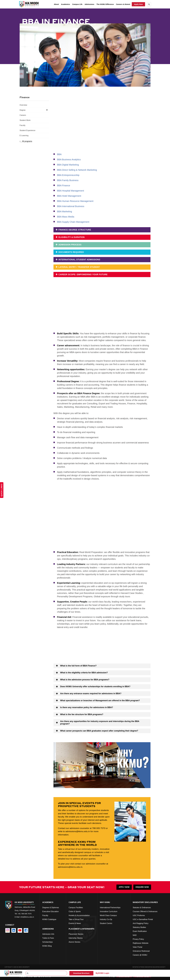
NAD (135, 935)
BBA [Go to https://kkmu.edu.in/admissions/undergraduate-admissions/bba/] (59, 154)
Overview (23, 105)
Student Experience (28, 130)
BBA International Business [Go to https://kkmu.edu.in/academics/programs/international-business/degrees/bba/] (71, 206)
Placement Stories (76, 934)
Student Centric (106, 923)
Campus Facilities (76, 907)
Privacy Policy (138, 939)
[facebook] (26, 930)
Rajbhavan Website (141, 943)
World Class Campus (108, 915)
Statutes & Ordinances (142, 907)
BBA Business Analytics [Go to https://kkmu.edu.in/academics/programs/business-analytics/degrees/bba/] (69, 160)
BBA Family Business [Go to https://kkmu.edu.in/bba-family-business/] (68, 180)
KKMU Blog (47, 946)
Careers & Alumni (123, 4)
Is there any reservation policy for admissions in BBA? (87, 707)
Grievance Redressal (141, 951)
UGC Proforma (139, 915)
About (56, 4)
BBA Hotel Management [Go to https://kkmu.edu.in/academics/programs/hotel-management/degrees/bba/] (69, 196)
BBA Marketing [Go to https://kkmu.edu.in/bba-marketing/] (65, 211)
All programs (26, 141)
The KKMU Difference (105, 4)
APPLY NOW (124, 887)
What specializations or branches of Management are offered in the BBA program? (100, 700)
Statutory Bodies (139, 927)
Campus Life (77, 4)
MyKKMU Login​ (102, 973)
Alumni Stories (74, 942)
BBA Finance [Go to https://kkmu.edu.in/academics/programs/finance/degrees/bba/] (64, 185)
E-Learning (24, 136)
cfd (43, 950)
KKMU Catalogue (49, 919)
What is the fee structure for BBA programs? (82, 714)
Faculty (23, 125)
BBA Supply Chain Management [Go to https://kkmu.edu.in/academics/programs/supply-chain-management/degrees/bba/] (73, 222)
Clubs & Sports (75, 911)
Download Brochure (81, 973)
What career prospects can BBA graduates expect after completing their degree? (99, 731)
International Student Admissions (79, 260)
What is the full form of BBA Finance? (78, 665)
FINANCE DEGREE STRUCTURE (75, 230)
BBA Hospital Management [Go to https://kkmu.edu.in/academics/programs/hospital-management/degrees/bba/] (71, 191)
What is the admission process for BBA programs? (85, 679)
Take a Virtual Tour (76, 919)
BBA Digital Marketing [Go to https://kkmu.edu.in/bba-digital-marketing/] (68, 165)
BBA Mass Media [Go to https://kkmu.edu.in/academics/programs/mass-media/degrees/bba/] (66, 217)
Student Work (25, 120)
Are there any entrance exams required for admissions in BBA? (91, 693)
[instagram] (8, 930)
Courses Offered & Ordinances (145, 911)
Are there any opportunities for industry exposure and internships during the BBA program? (100, 722)
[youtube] (20, 930)
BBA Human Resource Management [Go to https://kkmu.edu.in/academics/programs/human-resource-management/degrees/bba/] (75, 201)
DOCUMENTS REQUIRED (71, 252)
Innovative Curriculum (109, 911)
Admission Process (70, 245)
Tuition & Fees (48, 938)
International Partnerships (110, 907)
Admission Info (48, 934)
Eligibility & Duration (71, 237)
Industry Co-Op (106, 919)
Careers (23, 115)
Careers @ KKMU (140, 955)
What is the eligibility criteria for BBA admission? (84, 673)
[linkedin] (14, 930)
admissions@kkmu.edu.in (78, 831)
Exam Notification (140, 931)
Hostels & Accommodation (79, 915)
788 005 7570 (99, 828)
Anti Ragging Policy (141, 923)
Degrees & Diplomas (51, 907)
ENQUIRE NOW (142, 887)
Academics (65, 4)
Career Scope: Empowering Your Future (83, 275)
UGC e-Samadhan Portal (143, 919)
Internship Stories (76, 938)
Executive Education (50, 911)
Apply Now (138, 4)
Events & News (75, 923)
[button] (102, 666)
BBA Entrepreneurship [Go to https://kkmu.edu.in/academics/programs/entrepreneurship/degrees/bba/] (68, 175)
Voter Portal (138, 947)
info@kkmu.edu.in (27, 917)
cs (43, 923)
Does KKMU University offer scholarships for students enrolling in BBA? (95, 686)
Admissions (89, 4)
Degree (34, 110)
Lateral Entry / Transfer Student (79, 267)
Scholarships (47, 942)
